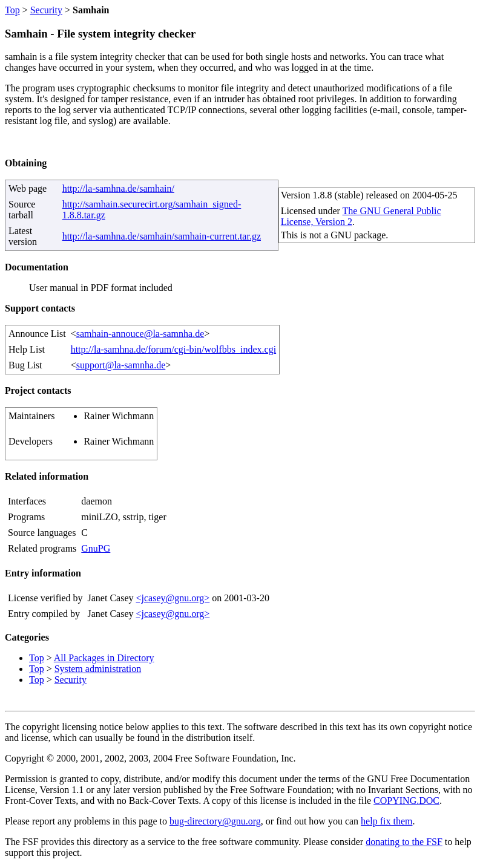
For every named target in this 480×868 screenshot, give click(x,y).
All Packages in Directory (104, 658)
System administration (98, 669)
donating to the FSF (404, 842)
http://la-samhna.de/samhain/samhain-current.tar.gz (162, 236)
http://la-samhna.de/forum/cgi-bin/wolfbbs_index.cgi (173, 349)
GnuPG (96, 548)
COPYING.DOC (406, 801)
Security (46, 10)
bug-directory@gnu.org (215, 821)
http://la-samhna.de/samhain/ (118, 188)
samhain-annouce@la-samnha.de (140, 334)
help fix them (386, 821)
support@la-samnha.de (121, 365)
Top (12, 10)
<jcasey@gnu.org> (173, 598)
